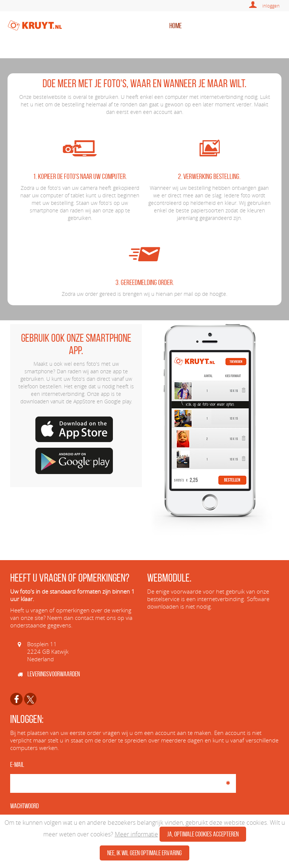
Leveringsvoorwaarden (49, 674)
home (176, 26)
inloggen (271, 6)
